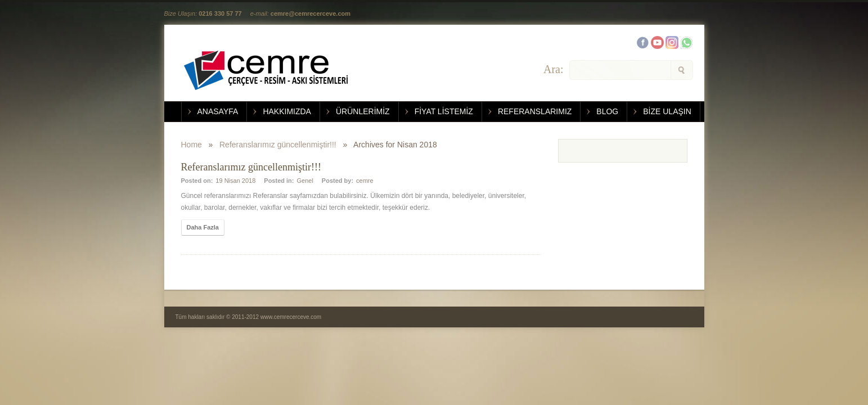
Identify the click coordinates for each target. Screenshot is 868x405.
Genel (305, 181)
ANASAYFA (218, 111)
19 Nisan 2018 (235, 181)
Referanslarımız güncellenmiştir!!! (278, 145)
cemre (365, 181)
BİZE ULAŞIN (667, 111)
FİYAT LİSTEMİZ (444, 111)
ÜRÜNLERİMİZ (363, 111)
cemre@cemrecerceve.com (311, 13)
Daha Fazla (203, 227)
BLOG (607, 111)
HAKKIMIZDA (287, 111)
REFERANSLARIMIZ (535, 111)
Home (192, 145)
